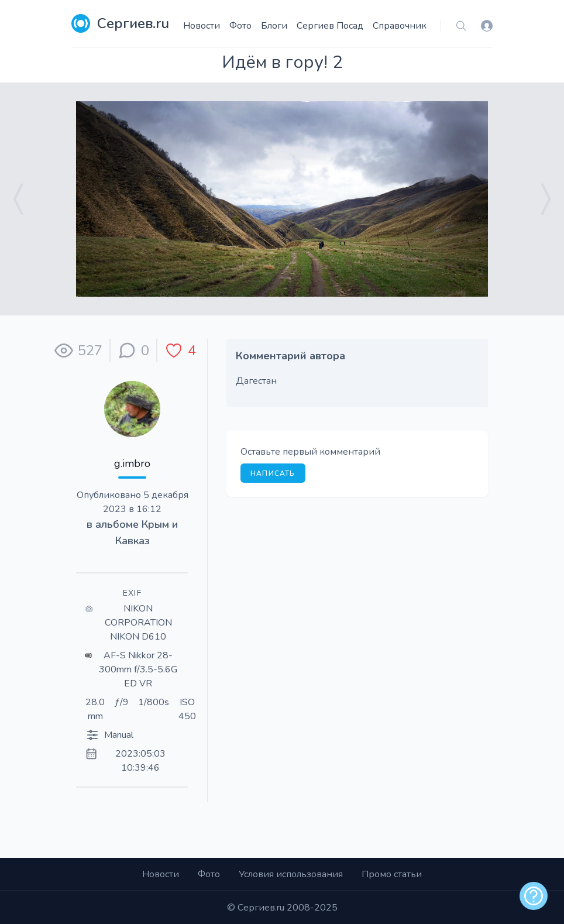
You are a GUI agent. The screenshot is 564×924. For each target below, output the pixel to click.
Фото (240, 26)
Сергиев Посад (330, 26)
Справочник (400, 26)
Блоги (274, 26)
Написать (273, 473)
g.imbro (132, 463)
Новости (202, 26)
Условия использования (291, 874)
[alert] (534, 896)
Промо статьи (392, 874)
